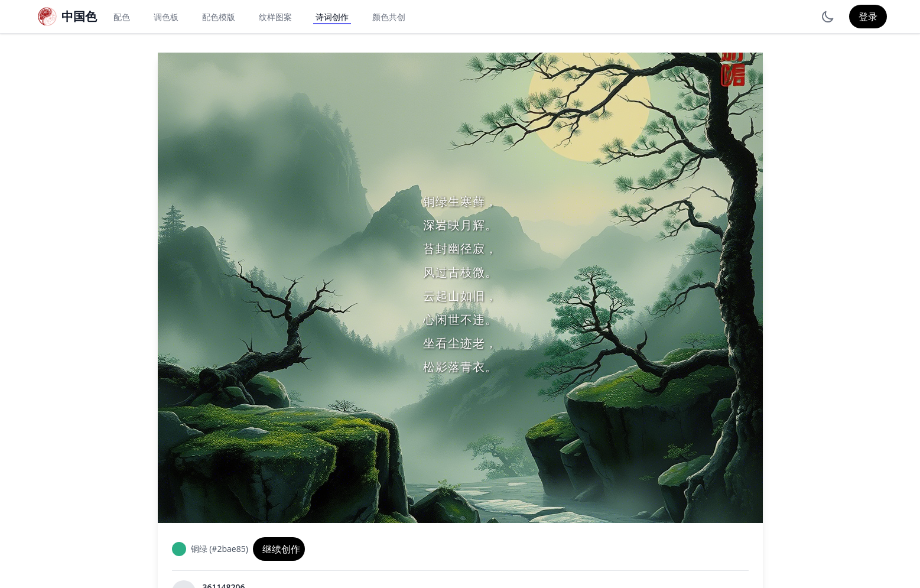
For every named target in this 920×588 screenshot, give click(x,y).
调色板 (166, 17)
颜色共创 (389, 17)
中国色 (79, 16)
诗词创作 (332, 17)
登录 (868, 17)
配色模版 (219, 17)
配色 (122, 17)
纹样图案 (275, 17)
